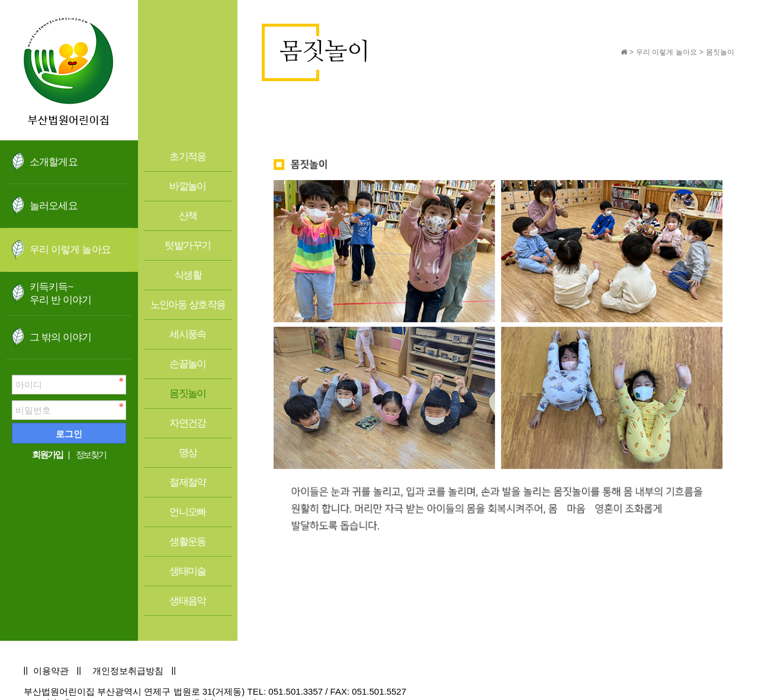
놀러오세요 (54, 206)
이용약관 (51, 671)
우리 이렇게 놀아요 (70, 250)
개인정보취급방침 (128, 671)
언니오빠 (188, 512)
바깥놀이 (188, 186)
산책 (188, 216)
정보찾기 (91, 455)
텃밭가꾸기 (187, 245)
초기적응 (188, 157)
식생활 (188, 275)
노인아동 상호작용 (188, 305)
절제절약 (188, 482)
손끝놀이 (188, 364)
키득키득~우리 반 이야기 (61, 293)
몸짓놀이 (188, 394)
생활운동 (188, 542)
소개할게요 (54, 162)
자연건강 (188, 423)
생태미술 (188, 571)
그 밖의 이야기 (61, 337)
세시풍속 (188, 334)
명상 (188, 453)
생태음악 (188, 601)
